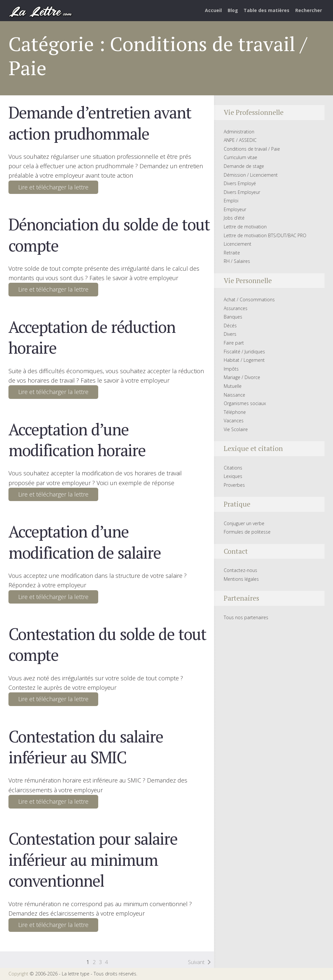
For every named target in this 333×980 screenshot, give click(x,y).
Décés (230, 326)
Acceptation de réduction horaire (92, 337)
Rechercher (309, 10)
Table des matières (266, 10)
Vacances (234, 421)
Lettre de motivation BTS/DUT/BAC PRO (265, 235)
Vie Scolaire (236, 429)
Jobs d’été (234, 218)
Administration (239, 132)
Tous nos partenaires (246, 617)
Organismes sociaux (245, 403)
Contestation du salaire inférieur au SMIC (86, 747)
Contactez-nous (240, 570)
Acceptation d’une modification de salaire (85, 542)
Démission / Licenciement (251, 175)
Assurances (236, 308)
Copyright (18, 974)
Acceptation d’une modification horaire (77, 440)
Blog (233, 10)
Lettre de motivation (245, 227)
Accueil (213, 10)
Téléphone (235, 412)
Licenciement (238, 244)
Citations (233, 468)
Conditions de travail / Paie (252, 149)
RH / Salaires (237, 261)
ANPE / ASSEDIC (240, 140)
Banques (233, 317)
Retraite (232, 253)
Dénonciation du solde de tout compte (109, 235)
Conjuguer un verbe (244, 523)
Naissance (234, 395)
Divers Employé (240, 183)
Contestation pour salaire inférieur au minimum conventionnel (93, 859)
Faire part (234, 343)
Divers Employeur (242, 192)
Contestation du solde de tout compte (107, 644)
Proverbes (234, 485)
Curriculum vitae (240, 157)
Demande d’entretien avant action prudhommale (100, 123)
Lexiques (233, 476)
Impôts (231, 369)
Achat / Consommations (249, 299)
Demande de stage (244, 166)
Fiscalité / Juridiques (244, 352)
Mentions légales (241, 579)
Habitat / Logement (244, 360)
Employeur (235, 209)
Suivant (196, 962)
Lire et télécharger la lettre (53, 187)
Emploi (231, 201)
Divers (230, 334)
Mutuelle (233, 386)
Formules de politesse (247, 532)
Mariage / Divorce (242, 377)
